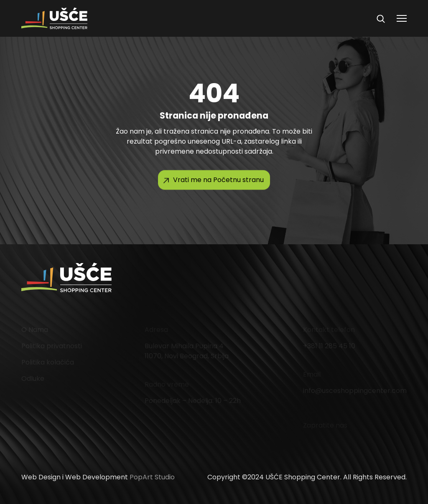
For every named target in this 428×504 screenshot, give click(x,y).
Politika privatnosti (52, 346)
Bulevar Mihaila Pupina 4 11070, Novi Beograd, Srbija (187, 351)
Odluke (33, 379)
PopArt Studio (152, 477)
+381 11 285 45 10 (329, 346)
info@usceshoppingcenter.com (355, 391)
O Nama (35, 330)
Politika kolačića (48, 362)
